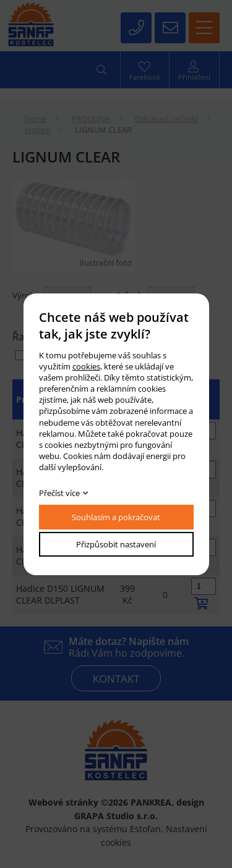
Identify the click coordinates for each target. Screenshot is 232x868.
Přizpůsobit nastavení (116, 544)
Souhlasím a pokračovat (116, 517)
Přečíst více (59, 493)
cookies (86, 366)
